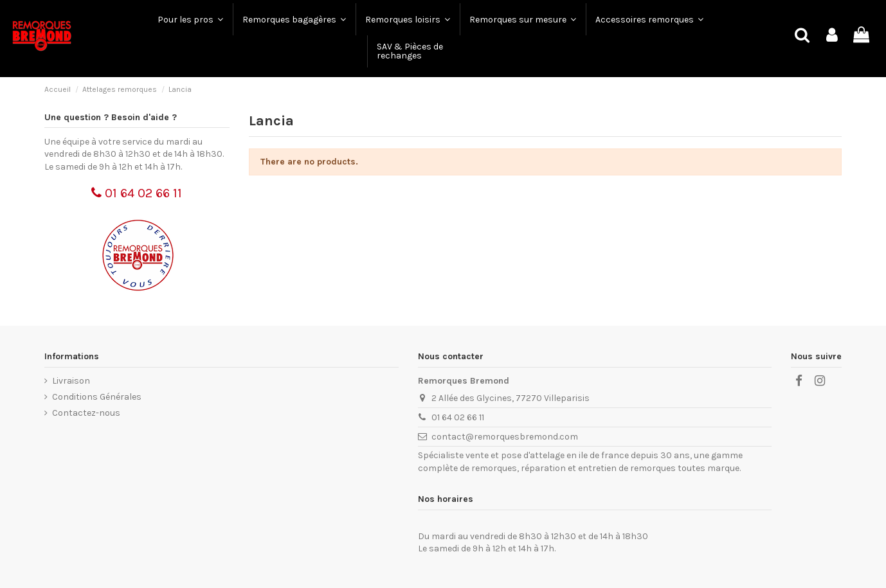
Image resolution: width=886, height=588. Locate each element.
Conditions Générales (97, 397)
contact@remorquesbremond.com (505, 437)
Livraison (71, 381)
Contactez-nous (86, 413)
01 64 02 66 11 (137, 193)
